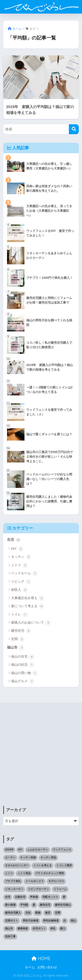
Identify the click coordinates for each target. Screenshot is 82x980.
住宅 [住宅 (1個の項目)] (8, 897)
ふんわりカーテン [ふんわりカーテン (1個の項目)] (38, 850)
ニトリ (19, 565)
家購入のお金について (31, 623)
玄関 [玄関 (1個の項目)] (58, 913)
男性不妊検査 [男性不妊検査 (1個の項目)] (31, 921)
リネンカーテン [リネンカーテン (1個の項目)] (14, 889)
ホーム (30, 967)
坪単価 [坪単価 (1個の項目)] (34, 897)
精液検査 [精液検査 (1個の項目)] (23, 928)
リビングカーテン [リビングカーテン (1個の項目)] (38, 889)
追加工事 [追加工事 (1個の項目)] (10, 936)
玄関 (18, 639)
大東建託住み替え (28, 598)
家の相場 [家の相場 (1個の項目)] (10, 905)
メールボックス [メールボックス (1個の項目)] (35, 881)
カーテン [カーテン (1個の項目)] (10, 857)
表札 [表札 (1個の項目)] (53, 928)
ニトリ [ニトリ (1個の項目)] (9, 873)
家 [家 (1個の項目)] (64, 897)
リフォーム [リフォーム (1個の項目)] (60, 889)
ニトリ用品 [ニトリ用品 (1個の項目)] (24, 873)
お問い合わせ (47, 967)
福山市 (16, 648)
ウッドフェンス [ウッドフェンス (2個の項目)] (62, 850)
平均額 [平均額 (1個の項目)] (24, 905)
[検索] (74, 129)
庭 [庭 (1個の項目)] (34, 905)
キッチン (21, 557)
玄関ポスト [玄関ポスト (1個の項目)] (12, 921)
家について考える (28, 606)
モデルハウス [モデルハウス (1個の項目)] (56, 881)
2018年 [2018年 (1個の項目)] (9, 850)
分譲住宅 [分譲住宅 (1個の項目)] (20, 897)
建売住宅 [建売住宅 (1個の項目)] (45, 905)
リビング (21, 582)
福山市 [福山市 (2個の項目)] (9, 928)
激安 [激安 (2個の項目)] (48, 913)
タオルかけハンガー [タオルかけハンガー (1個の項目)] (17, 865)
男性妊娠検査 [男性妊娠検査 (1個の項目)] (51, 921)
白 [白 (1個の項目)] (65, 921)
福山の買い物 (24, 673)
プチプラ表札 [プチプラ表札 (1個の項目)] (13, 881)
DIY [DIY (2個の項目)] (20, 850)
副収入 (19, 590)
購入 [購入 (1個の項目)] (63, 928)
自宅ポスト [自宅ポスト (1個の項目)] (39, 928)
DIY (17, 549)
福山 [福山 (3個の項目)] (73, 921)
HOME (41, 958)
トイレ (19, 615)
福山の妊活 (23, 665)
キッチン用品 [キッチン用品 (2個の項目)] (48, 857)
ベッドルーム (24, 573)
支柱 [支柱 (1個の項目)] (28, 913)
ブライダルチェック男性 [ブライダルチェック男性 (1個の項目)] (50, 873)
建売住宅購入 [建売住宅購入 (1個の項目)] (13, 913)
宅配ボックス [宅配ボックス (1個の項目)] (50, 897)
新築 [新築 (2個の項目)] (38, 913)
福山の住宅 (23, 657)
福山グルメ (23, 681)
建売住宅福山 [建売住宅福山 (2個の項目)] (63, 905)
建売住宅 (21, 631)
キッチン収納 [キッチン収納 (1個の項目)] (28, 857)
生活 (14, 540)
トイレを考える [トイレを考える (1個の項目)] (42, 865)
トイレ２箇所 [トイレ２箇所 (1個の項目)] (64, 865)
